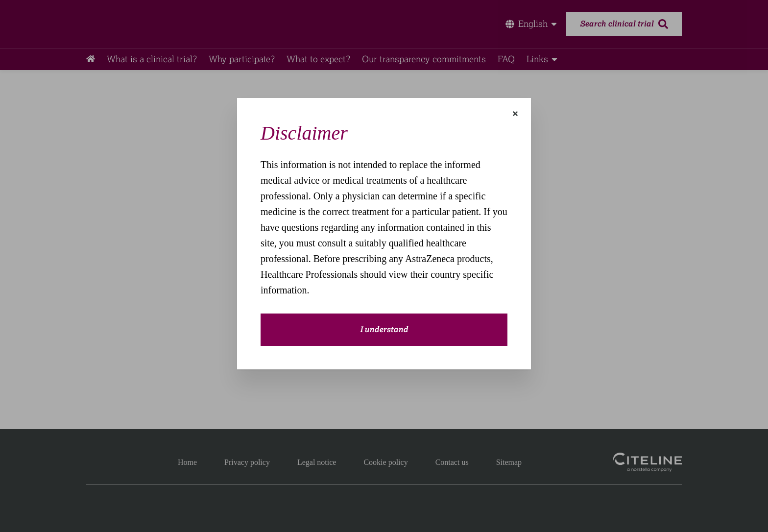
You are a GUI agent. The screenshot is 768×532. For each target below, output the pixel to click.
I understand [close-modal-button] (384, 330)
